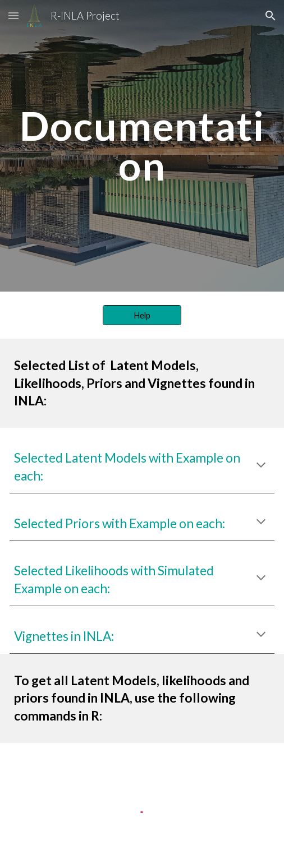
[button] (13, 15)
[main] (142, 146)
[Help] (142, 315)
